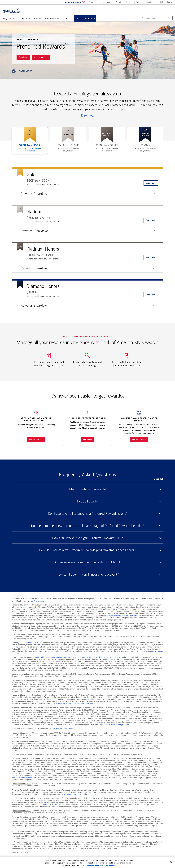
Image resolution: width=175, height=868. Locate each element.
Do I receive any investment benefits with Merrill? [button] (87, 562)
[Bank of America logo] (75, 2)
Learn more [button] (22, 71)
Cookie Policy (110, 865)
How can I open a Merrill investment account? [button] (87, 574)
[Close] (171, 862)
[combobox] (157, 18)
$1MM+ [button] (142, 149)
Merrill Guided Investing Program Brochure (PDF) (54, 657)
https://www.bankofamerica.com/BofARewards (76, 704)
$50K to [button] (65, 149)
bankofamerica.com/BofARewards (123, 616)
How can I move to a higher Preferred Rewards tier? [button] (87, 538)
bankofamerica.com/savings (74, 794)
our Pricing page (37, 601)
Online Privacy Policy (93, 865)
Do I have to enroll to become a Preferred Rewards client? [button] (87, 514)
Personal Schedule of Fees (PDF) (50, 805)
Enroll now (87, 116)
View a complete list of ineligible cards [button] (115, 725)
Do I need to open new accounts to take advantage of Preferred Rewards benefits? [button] (87, 526)
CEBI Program (158, 651)
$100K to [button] (104, 149)
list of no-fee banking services (64, 729)
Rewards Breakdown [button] (33, 195)
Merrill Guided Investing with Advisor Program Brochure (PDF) (98, 657)
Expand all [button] (158, 479)
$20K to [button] (27, 149)
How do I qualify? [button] (87, 501)
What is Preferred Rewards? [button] (87, 489)
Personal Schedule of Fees (32, 643)
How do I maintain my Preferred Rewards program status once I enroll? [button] (87, 550)
